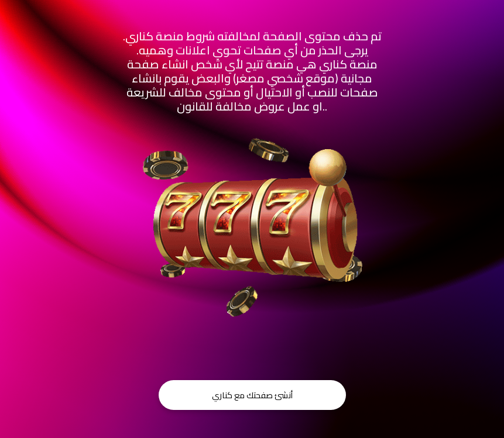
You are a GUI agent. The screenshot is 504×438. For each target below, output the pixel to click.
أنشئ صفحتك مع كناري (252, 395)
